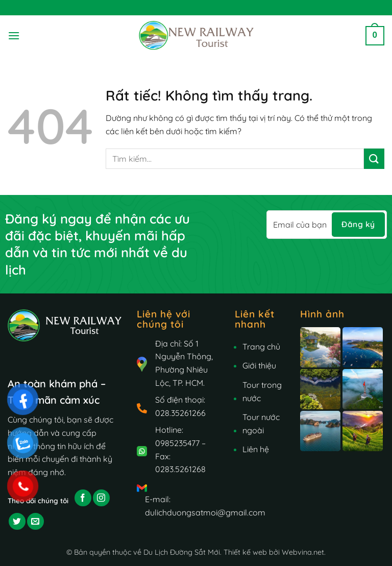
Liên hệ (256, 449)
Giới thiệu (259, 365)
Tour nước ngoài (261, 424)
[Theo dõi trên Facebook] (83, 498)
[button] (14, 35)
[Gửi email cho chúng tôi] (35, 521)
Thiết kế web (245, 552)
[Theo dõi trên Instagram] (101, 498)
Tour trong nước (262, 391)
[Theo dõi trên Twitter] (17, 521)
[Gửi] (374, 158)
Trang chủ (261, 347)
